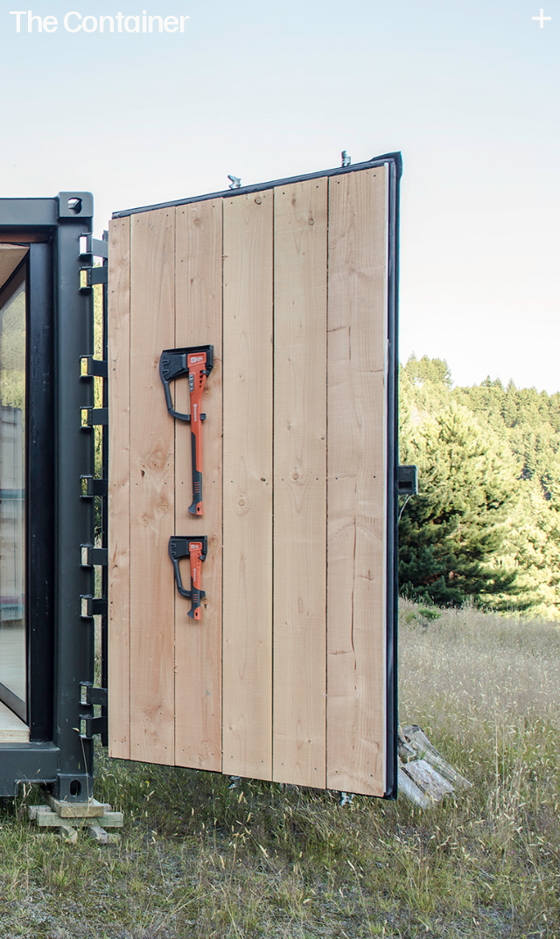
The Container (99, 19)
